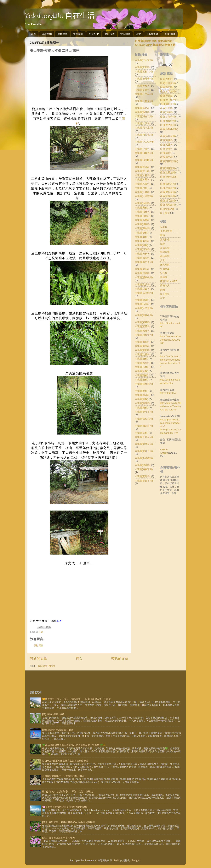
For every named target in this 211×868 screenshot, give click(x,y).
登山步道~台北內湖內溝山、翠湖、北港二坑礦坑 (67, 791)
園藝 (162, 235)
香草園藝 (78, 34)
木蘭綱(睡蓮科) (143, 300)
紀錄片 (164, 273)
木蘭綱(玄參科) (143, 284)
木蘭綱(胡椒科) (143, 346)
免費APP (94, 34)
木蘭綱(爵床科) (143, 269)
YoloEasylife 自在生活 (60, 15)
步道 (59, 621)
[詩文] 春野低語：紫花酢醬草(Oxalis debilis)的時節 (69, 822)
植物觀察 (165, 256)
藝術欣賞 (165, 285)
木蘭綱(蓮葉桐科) (144, 384)
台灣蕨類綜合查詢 (146, 41)
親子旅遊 (165, 213)
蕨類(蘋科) (166, 153)
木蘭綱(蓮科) (141, 379)
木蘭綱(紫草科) (143, 322)
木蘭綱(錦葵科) (143, 465)
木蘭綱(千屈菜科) (144, 101)
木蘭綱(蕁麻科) (143, 395)
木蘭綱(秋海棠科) (144, 308)
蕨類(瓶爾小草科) (169, 129)
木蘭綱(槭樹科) (143, 241)
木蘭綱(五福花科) (144, 71)
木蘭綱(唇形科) (143, 108)
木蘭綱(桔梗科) (143, 212)
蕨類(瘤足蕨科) (168, 136)
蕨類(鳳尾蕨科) (168, 205)
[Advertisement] (159, 520)
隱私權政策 (164, 41)
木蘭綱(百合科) (143, 289)
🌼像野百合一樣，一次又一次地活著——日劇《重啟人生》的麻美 (76, 699)
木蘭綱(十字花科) (144, 94)
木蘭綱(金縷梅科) (144, 458)
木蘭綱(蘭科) (141, 408)
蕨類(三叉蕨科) (168, 91)
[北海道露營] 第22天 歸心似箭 (58, 730)
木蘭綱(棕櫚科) (143, 220)
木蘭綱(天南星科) (144, 128)
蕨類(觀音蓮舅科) (169, 161)
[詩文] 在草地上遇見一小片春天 (58, 838)
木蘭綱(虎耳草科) (144, 412)
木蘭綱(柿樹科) (143, 203)
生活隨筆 (165, 269)
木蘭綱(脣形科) (143, 350)
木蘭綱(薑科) (141, 399)
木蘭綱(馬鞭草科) (144, 469)
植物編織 (165, 252)
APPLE (164, 449)
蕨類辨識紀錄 (167, 209)
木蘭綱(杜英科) (143, 192)
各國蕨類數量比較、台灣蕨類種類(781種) (64, 776)
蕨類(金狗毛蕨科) (169, 177)
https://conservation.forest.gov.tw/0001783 (170, 340)
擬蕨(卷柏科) (167, 79)
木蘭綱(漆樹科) (143, 258)
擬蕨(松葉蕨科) (168, 83)
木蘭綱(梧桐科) (143, 216)
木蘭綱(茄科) (141, 358)
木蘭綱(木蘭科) (143, 184)
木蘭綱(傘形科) (143, 86)
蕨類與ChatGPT (169, 281)
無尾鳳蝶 (165, 265)
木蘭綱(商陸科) (143, 112)
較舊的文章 (120, 658)
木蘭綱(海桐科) (143, 254)
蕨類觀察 (62, 34)
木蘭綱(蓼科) (141, 391)
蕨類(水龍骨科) (168, 117)
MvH (117, 860)
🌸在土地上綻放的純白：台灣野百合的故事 (65, 807)
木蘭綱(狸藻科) (143, 273)
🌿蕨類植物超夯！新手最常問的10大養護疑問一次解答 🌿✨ (74, 745)
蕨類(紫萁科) (167, 145)
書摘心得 (165, 248)
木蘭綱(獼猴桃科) (144, 277)
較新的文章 (38, 658)
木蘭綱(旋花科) (143, 167)
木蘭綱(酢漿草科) (144, 444)
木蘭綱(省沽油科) (144, 293)
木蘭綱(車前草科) (144, 437)
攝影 (162, 244)
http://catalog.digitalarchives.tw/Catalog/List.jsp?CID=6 (170, 406)
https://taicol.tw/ (168, 393)
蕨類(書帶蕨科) (168, 104)
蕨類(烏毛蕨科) (168, 125)
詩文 (138, 34)
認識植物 (47, 34)
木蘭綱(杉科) (141, 188)
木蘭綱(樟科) (141, 245)
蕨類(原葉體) (167, 96)
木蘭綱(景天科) (143, 171)
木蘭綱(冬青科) (143, 90)
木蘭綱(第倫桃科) (144, 315)
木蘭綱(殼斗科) (143, 249)
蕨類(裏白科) (167, 157)
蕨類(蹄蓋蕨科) (168, 168)
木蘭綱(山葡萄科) (144, 153)
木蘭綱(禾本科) (143, 304)
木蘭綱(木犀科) (143, 179)
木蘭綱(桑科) (141, 207)
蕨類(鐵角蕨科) (168, 184)
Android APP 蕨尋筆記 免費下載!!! (157, 45)
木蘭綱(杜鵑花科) (144, 196)
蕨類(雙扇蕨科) (168, 192)
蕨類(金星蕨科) (168, 172)
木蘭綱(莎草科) (143, 367)
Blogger (136, 860)
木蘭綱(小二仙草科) (145, 142)
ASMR (164, 227)
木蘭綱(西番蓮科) (144, 426)
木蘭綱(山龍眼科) (144, 160)
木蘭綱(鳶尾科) (143, 476)
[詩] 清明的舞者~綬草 (53, 714)
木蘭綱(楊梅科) (143, 224)
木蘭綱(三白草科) (144, 60)
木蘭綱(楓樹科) (143, 228)
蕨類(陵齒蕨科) (168, 188)
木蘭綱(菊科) (141, 375)
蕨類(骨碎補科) (168, 196)
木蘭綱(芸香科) (143, 354)
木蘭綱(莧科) (141, 371)
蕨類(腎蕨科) (167, 149)
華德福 (164, 277)
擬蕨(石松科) (167, 87)
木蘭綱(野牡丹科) (144, 451)
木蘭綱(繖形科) (143, 342)
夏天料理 (165, 239)
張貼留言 (39, 645)
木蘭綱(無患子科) (144, 262)
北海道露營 (166, 231)
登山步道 (110, 34)
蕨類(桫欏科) (167, 112)
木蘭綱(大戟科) (143, 123)
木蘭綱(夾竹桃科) (144, 135)
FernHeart (169, 34)
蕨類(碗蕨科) (167, 140)
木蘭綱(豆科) (141, 433)
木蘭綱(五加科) (143, 67)
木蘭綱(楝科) (141, 233)
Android (164, 453)
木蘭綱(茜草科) (143, 363)
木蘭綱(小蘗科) (143, 149)
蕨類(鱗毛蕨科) (168, 200)
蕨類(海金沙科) (168, 121)
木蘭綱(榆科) (141, 237)
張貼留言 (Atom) (46, 666)
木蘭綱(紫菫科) (143, 326)
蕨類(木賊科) (167, 108)
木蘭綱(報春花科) (144, 116)
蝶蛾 (162, 290)
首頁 (33, 34)
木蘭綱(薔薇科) (143, 403)
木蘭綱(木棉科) (143, 175)
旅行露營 (125, 34)
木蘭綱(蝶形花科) (144, 419)
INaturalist (152, 34)
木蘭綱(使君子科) (144, 79)
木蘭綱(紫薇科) (143, 331)
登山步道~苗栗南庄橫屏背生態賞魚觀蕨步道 (65, 761)
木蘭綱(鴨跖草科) (144, 481)
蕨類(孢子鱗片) (168, 100)
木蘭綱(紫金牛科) (144, 335)
